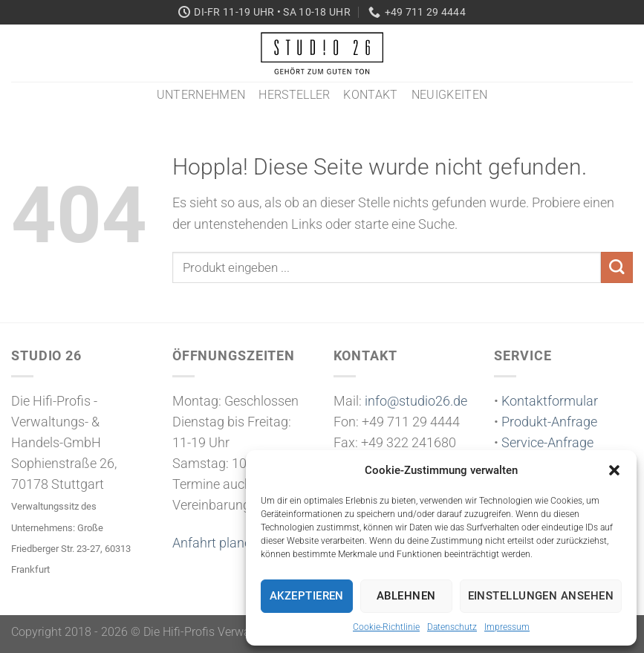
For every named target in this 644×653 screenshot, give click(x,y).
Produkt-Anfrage (549, 422)
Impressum (507, 627)
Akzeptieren (307, 596)
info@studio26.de (416, 401)
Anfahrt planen (215, 543)
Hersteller (294, 95)
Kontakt (370, 95)
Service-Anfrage (547, 443)
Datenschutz (452, 627)
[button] (614, 470)
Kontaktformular (550, 401)
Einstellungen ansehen (541, 596)
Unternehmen (201, 95)
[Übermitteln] (617, 268)
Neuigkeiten (450, 95)
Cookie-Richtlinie (386, 627)
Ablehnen (406, 596)
